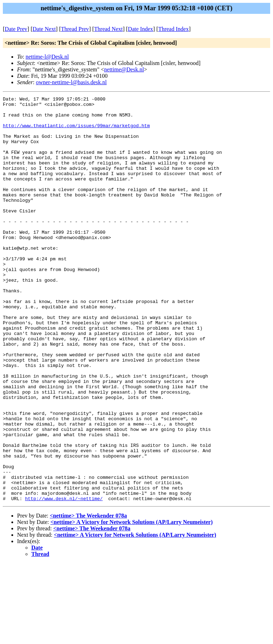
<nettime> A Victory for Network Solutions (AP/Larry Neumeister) (132, 603)
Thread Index (173, 29)
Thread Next (108, 29)
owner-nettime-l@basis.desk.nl (71, 82)
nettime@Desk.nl (124, 69)
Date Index (141, 29)
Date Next (44, 29)
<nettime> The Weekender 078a (88, 597)
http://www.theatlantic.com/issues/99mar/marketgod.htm (76, 132)
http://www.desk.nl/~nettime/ (64, 579)
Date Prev (16, 29)
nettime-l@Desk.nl (47, 57)
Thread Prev (75, 29)
